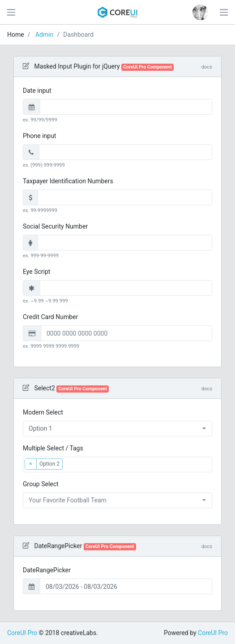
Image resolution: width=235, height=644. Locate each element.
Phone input (39, 136)
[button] (200, 12)
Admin (44, 35)
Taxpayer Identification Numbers (68, 181)
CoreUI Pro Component (147, 67)
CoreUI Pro (22, 633)
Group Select (41, 484)
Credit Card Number (50, 317)
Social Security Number (55, 226)
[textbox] (80, 463)
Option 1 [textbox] (41, 428)
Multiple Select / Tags (53, 448)
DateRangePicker (47, 570)
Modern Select (43, 412)
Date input (37, 91)
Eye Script (36, 272)
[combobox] (117, 429)
